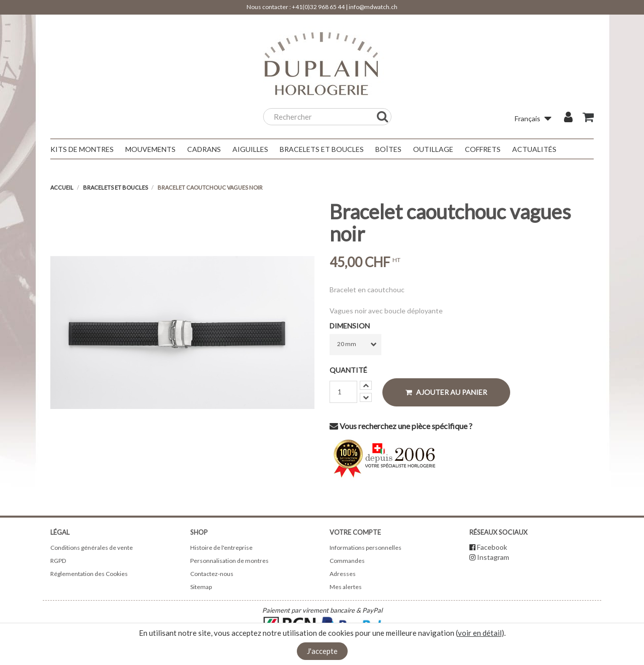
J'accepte (322, 651)
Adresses (343, 574)
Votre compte (355, 532)
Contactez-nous (212, 574)
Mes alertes (346, 587)
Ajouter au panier (446, 392)
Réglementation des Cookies (89, 574)
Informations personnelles (366, 548)
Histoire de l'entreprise (221, 548)
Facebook (492, 547)
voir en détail (480, 633)
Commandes (347, 561)
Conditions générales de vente (92, 548)
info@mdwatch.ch (373, 7)
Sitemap (201, 587)
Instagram (493, 557)
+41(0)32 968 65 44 (318, 7)
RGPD (58, 561)
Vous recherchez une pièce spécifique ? (401, 426)
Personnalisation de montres (229, 561)
